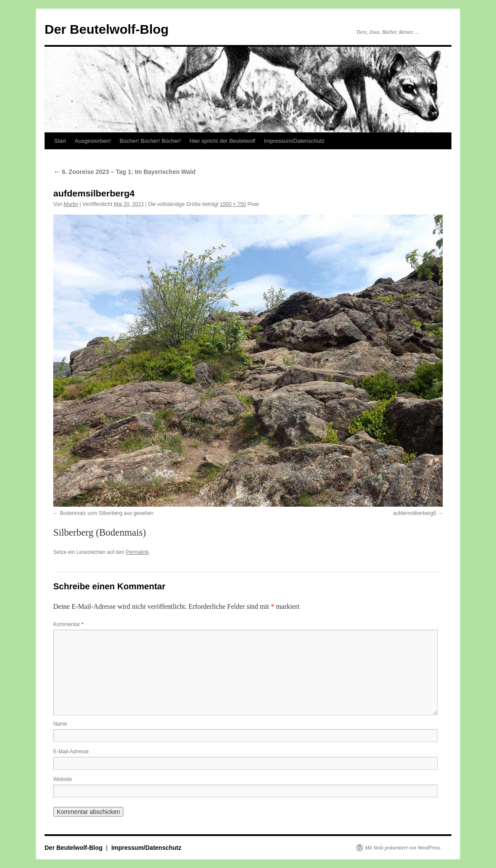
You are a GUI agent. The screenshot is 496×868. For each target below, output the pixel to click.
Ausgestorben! (93, 141)
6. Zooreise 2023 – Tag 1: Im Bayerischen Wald (124, 172)
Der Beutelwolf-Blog (107, 29)
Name (60, 724)
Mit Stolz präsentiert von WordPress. (403, 848)
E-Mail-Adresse (71, 752)
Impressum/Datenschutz (294, 141)
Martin (71, 204)
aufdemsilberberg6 (414, 513)
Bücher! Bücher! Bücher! (150, 141)
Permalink (137, 552)
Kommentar (68, 624)
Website (63, 779)
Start (60, 141)
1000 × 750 (233, 204)
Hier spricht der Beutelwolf (222, 141)
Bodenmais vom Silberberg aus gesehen (106, 513)
